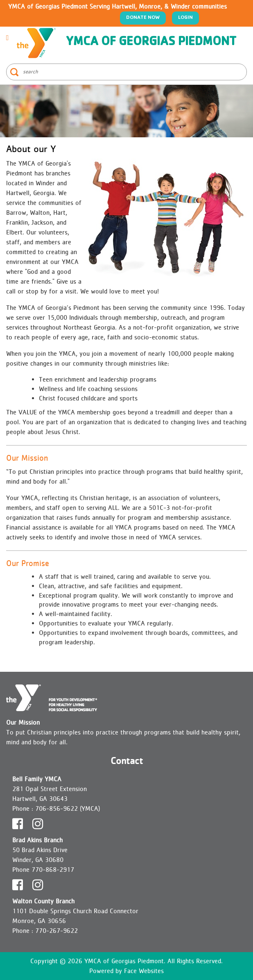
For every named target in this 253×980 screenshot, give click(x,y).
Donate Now (143, 18)
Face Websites (144, 971)
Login (185, 18)
